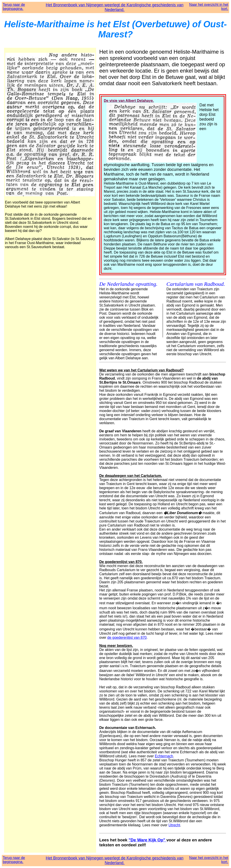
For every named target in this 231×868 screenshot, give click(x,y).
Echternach (164, 756)
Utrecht (174, 825)
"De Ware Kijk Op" (148, 840)
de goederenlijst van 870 (127, 638)
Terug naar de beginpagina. (14, 7)
